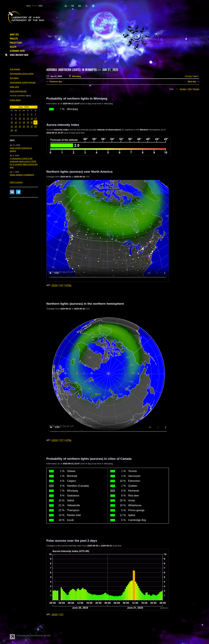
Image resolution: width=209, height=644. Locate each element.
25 (24, 126)
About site (14, 35)
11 (24, 118)
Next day (192, 82)
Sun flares (14, 78)
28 (35, 126)
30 (16, 130)
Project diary (16, 43)
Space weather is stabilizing (22, 175)
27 (32, 126)
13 (32, 118)
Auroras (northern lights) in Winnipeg (72, 70)
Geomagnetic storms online (22, 74)
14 (35, 118)
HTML (69, 285)
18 (24, 122)
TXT (61, 285)
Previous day (56, 82)
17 (20, 122)
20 (32, 122)
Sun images (15, 69)
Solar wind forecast (18, 91)
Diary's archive (16, 182)
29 (12, 130)
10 (20, 118)
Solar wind (14, 87)
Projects (14, 39)
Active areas (15, 100)
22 (12, 126)
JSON (54, 285)
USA (190, 89)
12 (28, 118)
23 (16, 126)
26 (28, 126)
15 (12, 122)
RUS (28, 6)
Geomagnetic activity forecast (23, 82)
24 (20, 126)
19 (28, 122)
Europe (183, 89)
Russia (196, 89)
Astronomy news (17, 51)
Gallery (13, 47)
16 (16, 122)
